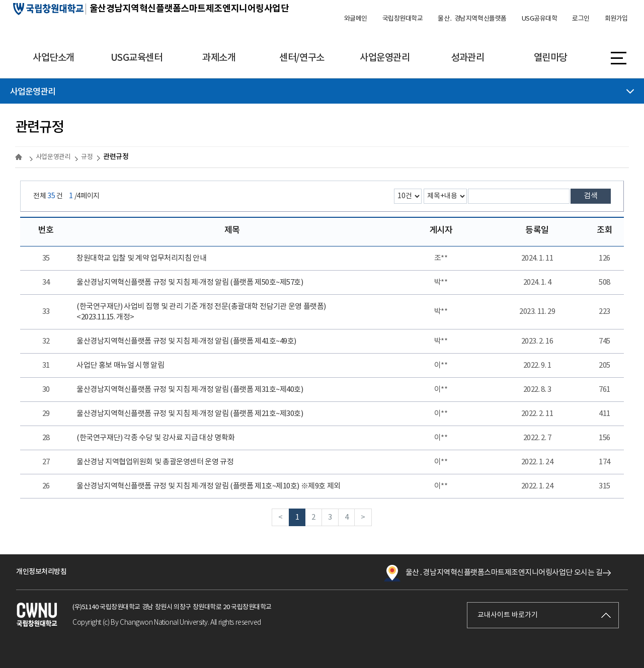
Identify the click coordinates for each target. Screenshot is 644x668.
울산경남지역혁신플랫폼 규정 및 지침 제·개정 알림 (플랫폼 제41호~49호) (186, 341)
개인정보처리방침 (41, 572)
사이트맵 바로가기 (619, 57)
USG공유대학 (540, 19)
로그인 (581, 19)
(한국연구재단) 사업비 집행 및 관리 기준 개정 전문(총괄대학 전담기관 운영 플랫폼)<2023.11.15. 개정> (201, 312)
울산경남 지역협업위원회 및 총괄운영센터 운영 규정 (155, 462)
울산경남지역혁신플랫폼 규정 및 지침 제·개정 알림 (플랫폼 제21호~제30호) (190, 414)
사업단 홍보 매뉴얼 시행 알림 (120, 365)
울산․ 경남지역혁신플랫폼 (472, 19)
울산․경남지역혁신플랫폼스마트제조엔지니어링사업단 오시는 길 (493, 573)
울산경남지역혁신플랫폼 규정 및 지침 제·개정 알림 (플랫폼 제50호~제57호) (190, 282)
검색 (591, 196)
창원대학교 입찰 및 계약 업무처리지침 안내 (141, 258)
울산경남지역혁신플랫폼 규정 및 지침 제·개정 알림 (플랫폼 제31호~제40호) (190, 390)
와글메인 (356, 19)
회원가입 (616, 19)
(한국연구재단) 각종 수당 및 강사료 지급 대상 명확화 (156, 438)
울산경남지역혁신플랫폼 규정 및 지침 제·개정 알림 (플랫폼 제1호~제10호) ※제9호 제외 (209, 486)
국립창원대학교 (403, 19)
